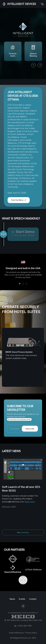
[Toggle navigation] (42, 4)
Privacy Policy (31, 633)
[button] (20, 284)
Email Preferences (16, 633)
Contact (33, 599)
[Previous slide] (33, 65)
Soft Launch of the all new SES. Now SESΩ (21, 489)
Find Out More (19, 200)
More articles (23, 532)
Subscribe (30, 429)
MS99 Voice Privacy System (19, 352)
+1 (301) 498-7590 (24, 626)
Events (22, 599)
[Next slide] (40, 65)
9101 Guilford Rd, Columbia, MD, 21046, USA (24, 620)
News (12, 599)
